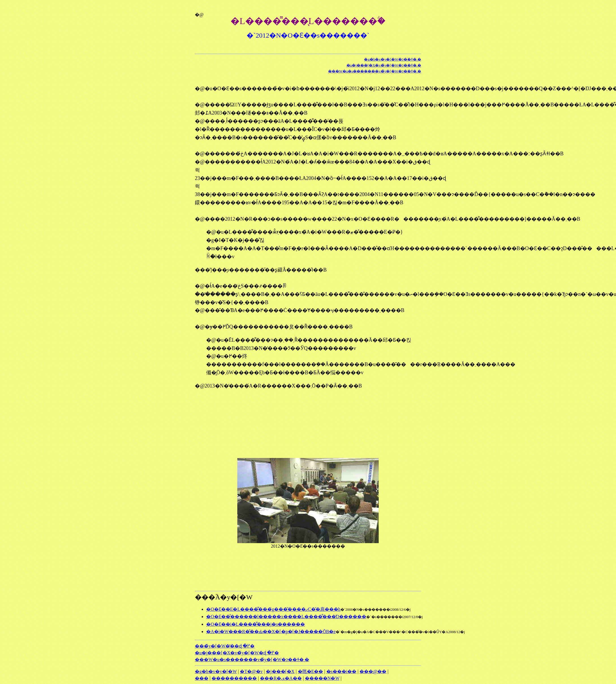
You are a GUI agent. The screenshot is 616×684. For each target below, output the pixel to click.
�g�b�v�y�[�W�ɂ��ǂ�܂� (393, 59)
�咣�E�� (311, 671)
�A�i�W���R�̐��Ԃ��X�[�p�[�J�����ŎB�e (271, 632)
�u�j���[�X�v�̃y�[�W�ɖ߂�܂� (237, 653)
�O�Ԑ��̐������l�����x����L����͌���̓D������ (286, 617)
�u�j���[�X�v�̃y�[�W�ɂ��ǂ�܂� (384, 65)
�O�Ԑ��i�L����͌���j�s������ (256, 624)
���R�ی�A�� (281, 678)
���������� (234, 678)
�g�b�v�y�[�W (216, 671)
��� (202, 678)
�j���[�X (280, 671)
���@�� (373, 671)
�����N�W (322, 678)
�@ (199, 15)
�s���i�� (342, 671)
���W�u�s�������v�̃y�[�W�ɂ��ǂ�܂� (375, 71)
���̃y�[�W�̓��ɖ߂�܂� (225, 646)
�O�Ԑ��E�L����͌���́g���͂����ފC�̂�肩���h (273, 609)
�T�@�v (251, 671)
